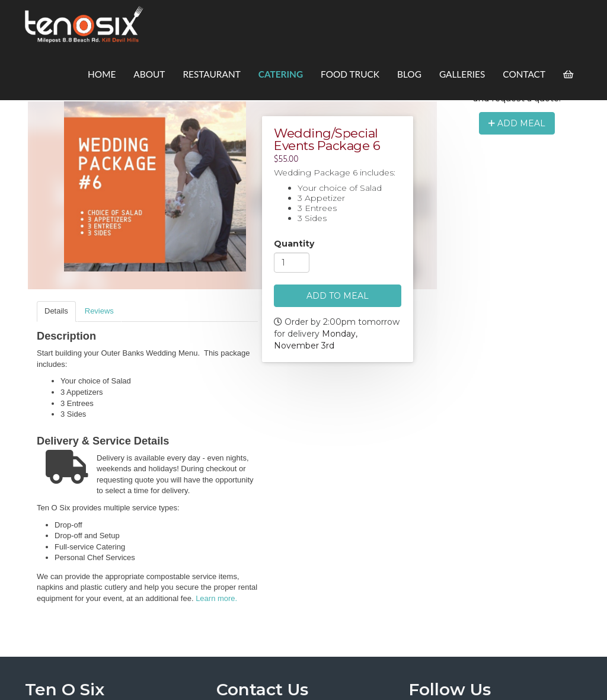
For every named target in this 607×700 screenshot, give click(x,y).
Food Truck (350, 74)
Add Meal (517, 123)
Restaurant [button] (211, 74)
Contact (524, 74)
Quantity (294, 244)
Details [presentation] (56, 311)
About (149, 74)
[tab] (56, 311)
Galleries (462, 74)
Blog (409, 74)
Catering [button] (281, 74)
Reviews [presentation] (99, 311)
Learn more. (216, 598)
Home (102, 74)
